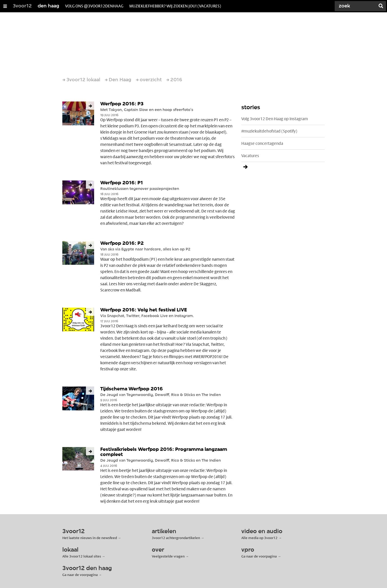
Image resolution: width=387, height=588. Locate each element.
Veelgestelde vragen (168, 556)
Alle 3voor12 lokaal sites (82, 556)
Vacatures (250, 156)
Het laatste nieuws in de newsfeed (90, 538)
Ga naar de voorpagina (259, 556)
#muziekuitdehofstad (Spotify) (269, 131)
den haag (48, 6)
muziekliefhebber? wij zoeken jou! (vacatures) (175, 6)
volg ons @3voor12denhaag (94, 6)
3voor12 (22, 6)
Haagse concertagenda (262, 143)
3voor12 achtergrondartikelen (176, 538)
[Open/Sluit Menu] (5, 6)
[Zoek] (356, 6)
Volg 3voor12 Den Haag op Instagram (275, 119)
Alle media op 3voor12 (259, 538)
